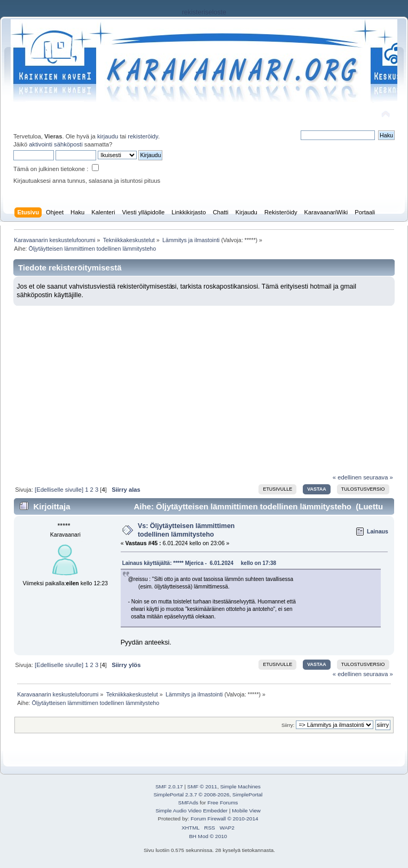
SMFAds (189, 803)
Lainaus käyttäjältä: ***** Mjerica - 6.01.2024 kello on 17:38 (199, 563)
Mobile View (246, 811)
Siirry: (288, 725)
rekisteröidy (143, 136)
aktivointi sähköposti (56, 144)
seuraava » (378, 477)
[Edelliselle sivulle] (59, 490)
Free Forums (222, 803)
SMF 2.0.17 (169, 786)
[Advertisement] (204, 385)
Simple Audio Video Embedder (191, 811)
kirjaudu (108, 136)
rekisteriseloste (204, 12)
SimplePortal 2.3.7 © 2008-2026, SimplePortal (208, 795)
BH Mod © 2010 (208, 836)
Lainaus (378, 531)
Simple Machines (240, 786)
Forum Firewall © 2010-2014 (224, 819)
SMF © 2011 (202, 786)
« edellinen (347, 477)
